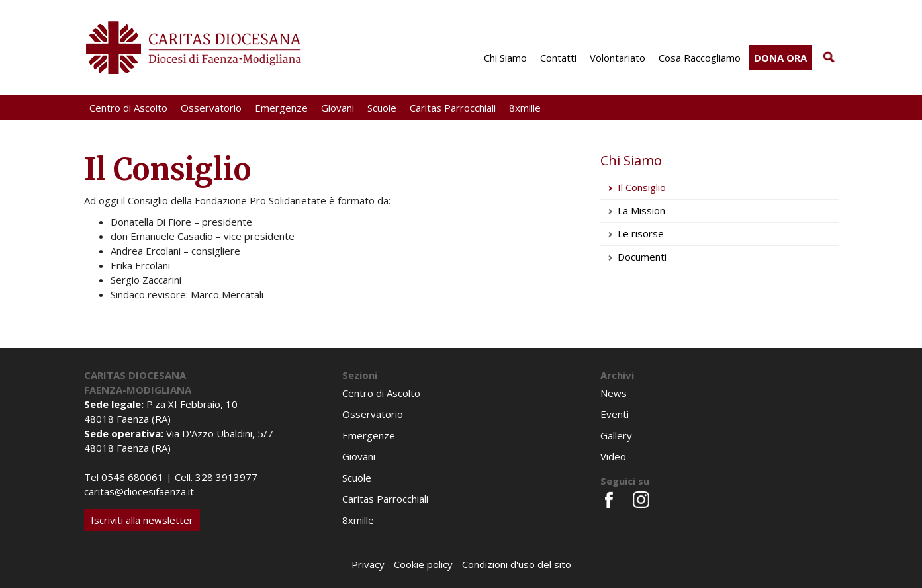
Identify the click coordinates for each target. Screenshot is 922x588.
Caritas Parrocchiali (453, 108)
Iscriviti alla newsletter (142, 520)
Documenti (643, 257)
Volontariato (618, 58)
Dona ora (780, 58)
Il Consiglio (642, 187)
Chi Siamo (505, 58)
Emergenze (281, 108)
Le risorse (641, 233)
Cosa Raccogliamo (700, 58)
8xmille (525, 108)
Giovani (338, 108)
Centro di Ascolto (128, 108)
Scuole (382, 108)
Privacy (368, 564)
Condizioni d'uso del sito (517, 564)
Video (613, 456)
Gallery (616, 435)
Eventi (615, 414)
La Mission (641, 210)
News (614, 393)
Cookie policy (423, 564)
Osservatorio (211, 108)
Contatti (558, 58)
